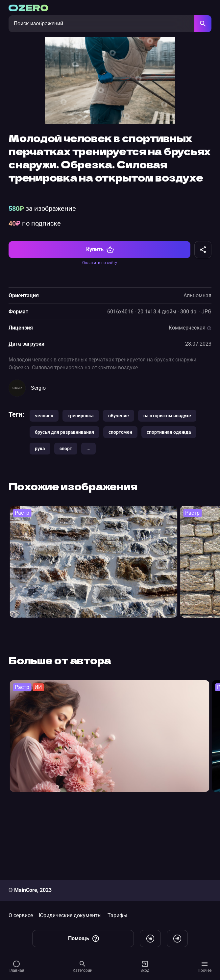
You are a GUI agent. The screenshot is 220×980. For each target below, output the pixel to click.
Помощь (84, 939)
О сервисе (21, 915)
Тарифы (117, 915)
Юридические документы (70, 915)
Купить (100, 315)
